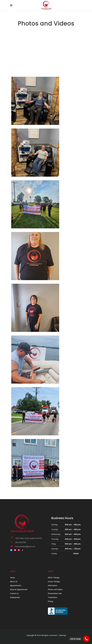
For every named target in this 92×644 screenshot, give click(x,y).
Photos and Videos (55, 589)
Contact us (14, 593)
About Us (14, 581)
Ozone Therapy (54, 581)
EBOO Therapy (54, 578)
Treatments (52, 597)
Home (12, 578)
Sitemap (63, 635)
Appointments (16, 585)
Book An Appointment (19, 589)
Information (52, 585)
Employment (15, 597)
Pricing (50, 601)
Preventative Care (55, 593)
